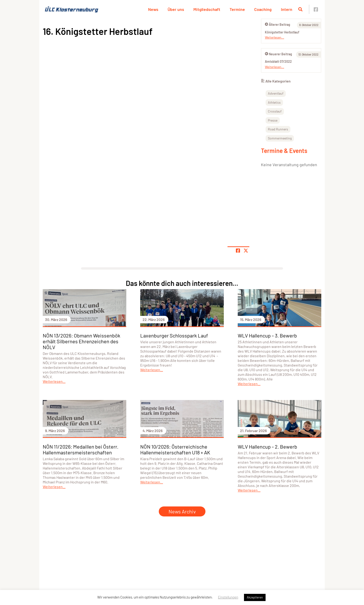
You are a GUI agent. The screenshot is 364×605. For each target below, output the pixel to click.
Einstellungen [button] (228, 597)
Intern (287, 9)
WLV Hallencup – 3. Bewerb (267, 335)
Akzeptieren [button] (255, 597)
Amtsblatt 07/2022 (278, 61)
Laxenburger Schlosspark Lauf (174, 335)
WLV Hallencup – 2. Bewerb (267, 446)
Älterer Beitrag (278, 25)
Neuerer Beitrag (278, 54)
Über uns (176, 9)
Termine (237, 9)
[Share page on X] (246, 251)
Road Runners (278, 129)
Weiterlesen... (275, 37)
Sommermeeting (280, 138)
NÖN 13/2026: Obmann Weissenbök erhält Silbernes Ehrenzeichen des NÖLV (81, 341)
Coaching (263, 9)
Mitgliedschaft (207, 9)
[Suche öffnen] (300, 9)
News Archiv (182, 511)
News (153, 9)
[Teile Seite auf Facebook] (238, 251)
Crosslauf (275, 111)
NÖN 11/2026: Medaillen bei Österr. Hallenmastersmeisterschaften (81, 449)
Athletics (274, 102)
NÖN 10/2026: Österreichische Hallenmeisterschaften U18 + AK (175, 449)
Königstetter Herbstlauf (282, 32)
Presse (273, 120)
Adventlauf (276, 93)
